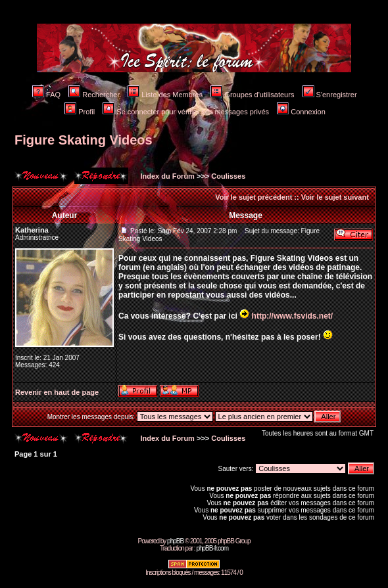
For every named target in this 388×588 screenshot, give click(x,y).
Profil (80, 112)
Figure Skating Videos (84, 140)
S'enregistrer (330, 95)
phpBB (175, 541)
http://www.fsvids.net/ (293, 316)
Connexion (301, 112)
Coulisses (228, 176)
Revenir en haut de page (57, 392)
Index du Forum (166, 176)
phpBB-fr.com (212, 548)
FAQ (46, 95)
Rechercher (94, 95)
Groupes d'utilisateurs (252, 95)
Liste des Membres (165, 95)
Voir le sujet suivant (335, 197)
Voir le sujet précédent (254, 197)
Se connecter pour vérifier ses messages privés (186, 112)
